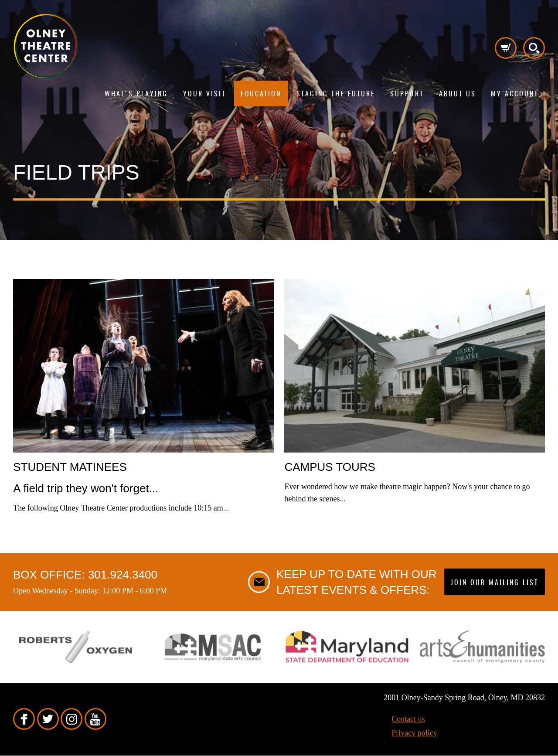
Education (261, 94)
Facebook (24, 719)
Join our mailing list (495, 583)
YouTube (95, 719)
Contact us (408, 719)
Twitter (48, 719)
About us (458, 94)
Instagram (71, 719)
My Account (515, 94)
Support (407, 94)
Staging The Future (336, 94)
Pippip (46, 46)
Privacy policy (414, 733)
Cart (506, 48)
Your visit (204, 94)
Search (534, 48)
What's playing (136, 94)
